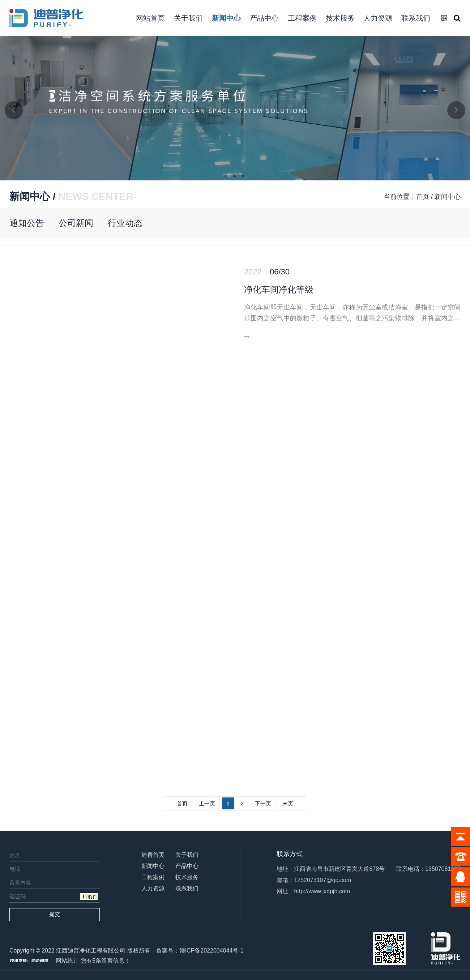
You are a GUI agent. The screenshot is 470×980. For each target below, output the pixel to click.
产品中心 (264, 18)
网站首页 (150, 18)
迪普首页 (153, 855)
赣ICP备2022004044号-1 (211, 951)
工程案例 (302, 18)
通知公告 (27, 223)
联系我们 (416, 18)
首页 (423, 197)
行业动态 (125, 223)
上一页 (207, 803)
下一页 (263, 803)
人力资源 (378, 18)
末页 (288, 803)
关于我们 (188, 18)
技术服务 (340, 18)
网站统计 (67, 961)
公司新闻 (76, 223)
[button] (226, 177)
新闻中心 (226, 18)
